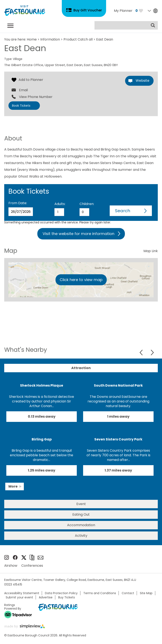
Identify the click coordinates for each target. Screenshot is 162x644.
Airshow (11, 566)
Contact (128, 593)
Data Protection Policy (61, 593)
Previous (142, 353)
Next (152, 353)
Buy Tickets (67, 597)
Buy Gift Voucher (88, 10)
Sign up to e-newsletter (40, 558)
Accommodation (81, 525)
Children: (87, 204)
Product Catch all (78, 39)
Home (32, 39)
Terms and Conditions (100, 593)
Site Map (146, 593)
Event (81, 504)
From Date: (18, 203)
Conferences (32, 566)
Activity (81, 536)
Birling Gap (42, 439)
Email (23, 90)
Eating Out (81, 514)
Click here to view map (81, 280)
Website (142, 81)
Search (123, 211)
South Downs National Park (118, 385)
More (13, 486)
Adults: (60, 204)
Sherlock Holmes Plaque (42, 385)
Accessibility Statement (22, 593)
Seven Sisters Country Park (118, 439)
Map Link (151, 251)
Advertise (46, 597)
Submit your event (19, 597)
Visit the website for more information (78, 234)
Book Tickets (21, 106)
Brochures (32, 558)
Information (50, 39)
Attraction (81, 368)
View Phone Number (36, 97)
